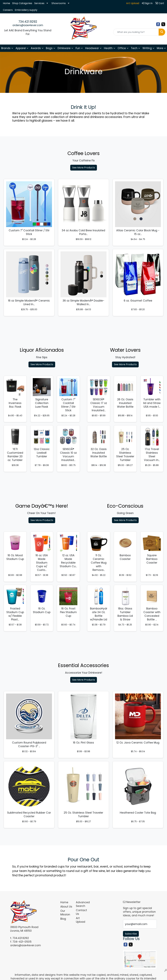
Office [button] (122, 48)
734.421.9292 (28, 22)
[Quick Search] (136, 32)
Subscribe (131, 934)
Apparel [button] (21, 48)
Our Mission (65, 913)
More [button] (160, 48)
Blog (63, 919)
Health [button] (108, 48)
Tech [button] (134, 48)
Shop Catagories (22, 3)
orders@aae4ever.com (28, 25)
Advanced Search (82, 904)
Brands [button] (6, 48)
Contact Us (81, 912)
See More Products (84, 168)
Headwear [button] (92, 48)
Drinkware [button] (64, 48)
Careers (8, 10)
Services (39, 3)
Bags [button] (49, 48)
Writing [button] (147, 48)
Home (6, 3)
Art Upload (81, 920)
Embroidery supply (26, 10)
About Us (66, 907)
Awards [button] (36, 48)
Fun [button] (78, 48)
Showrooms (59, 3)
